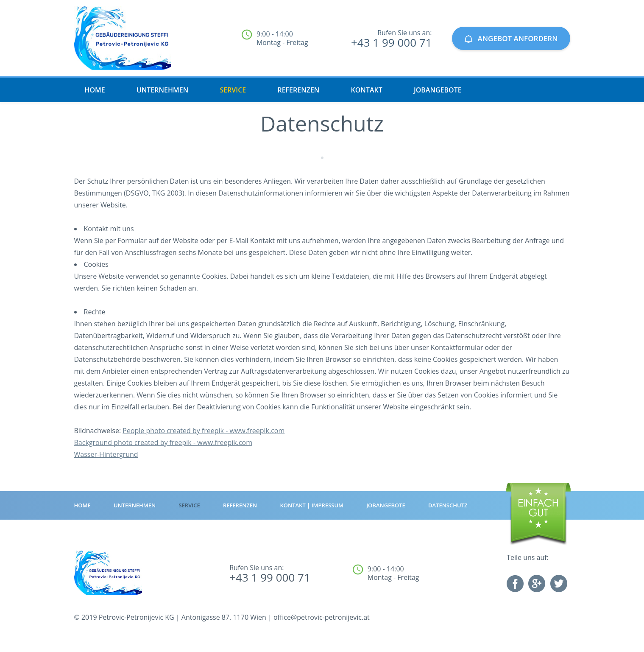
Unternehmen (162, 90)
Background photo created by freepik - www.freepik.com (163, 442)
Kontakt (367, 90)
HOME (95, 90)
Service (233, 90)
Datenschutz (448, 505)
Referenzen (298, 90)
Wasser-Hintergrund (106, 454)
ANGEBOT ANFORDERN (511, 38)
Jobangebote (438, 90)
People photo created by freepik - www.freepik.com (204, 431)
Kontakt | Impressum (312, 505)
